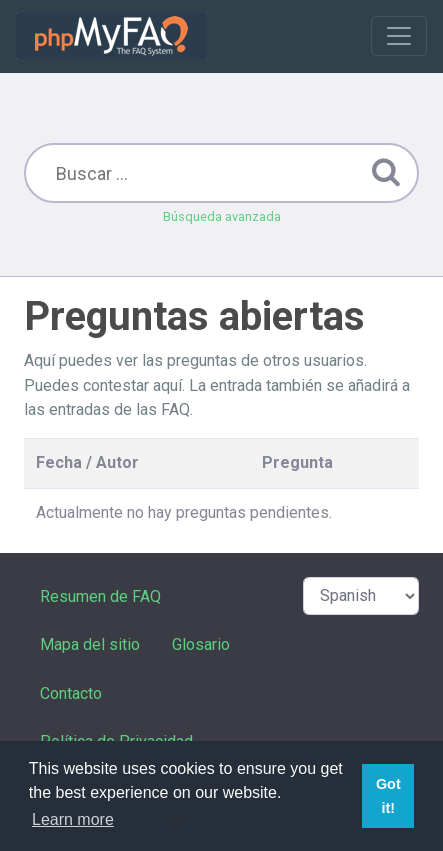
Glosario (201, 644)
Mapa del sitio (90, 644)
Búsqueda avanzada (222, 216)
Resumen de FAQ (100, 596)
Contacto (71, 693)
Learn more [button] (73, 819)
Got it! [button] (388, 796)
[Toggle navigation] (399, 36)
